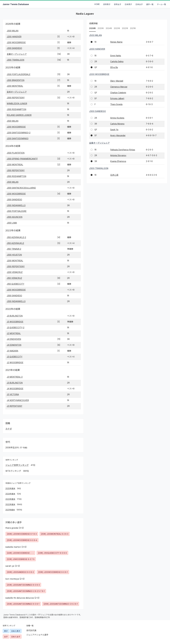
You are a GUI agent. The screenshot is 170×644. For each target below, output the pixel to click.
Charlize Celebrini (118, 93)
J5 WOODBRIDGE (15, 322)
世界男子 (107, 4)
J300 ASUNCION (15, 217)
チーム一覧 (161, 4)
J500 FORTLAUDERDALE (19, 74)
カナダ (9, 429)
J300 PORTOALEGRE (17, 211)
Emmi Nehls (116, 56)
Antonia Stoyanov (118, 155)
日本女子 (139, 4)
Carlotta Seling (117, 62)
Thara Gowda (116, 104)
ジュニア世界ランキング (17, 465)
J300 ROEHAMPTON (16, 109)
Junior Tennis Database (16, 4)
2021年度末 (10, 510)
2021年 (133, 28)
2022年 (125, 28)
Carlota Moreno (117, 124)
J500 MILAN (13, 31)
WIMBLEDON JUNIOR (17, 104)
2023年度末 (10, 499)
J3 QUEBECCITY (15, 357)
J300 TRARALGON (15, 60)
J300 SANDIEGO (14, 48)
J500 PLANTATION (16, 153)
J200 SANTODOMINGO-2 (19, 133)
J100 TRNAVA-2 (14, 249)
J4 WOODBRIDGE (15, 389)
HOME (97, 4)
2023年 (117, 28)
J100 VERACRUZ (14, 278)
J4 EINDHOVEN (14, 339)
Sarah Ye (114, 130)
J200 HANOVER (14, 37)
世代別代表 (31, 630)
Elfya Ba (114, 67)
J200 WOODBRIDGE (16, 43)
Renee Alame (116, 42)
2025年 (101, 28)
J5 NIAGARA (12, 351)
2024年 (109, 28)
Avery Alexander (118, 135)
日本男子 (128, 4)
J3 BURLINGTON (15, 316)
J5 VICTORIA (13, 395)
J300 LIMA (12, 223)
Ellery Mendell (117, 81)
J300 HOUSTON (14, 255)
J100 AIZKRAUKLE (15, 243)
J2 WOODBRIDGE (15, 363)
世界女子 (118, 4)
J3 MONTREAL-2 (15, 377)
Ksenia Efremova (118, 161)
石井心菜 (114, 175)
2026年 (92, 28)
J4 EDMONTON (14, 345)
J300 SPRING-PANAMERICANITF (22, 159)
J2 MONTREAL (14, 333)
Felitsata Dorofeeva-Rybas (123, 150)
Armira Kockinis (117, 118)
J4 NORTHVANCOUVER (18, 400)
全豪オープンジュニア (17, 54)
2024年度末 (10, 494)
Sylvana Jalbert (117, 99)
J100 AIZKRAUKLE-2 (16, 237)
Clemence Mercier (119, 87)
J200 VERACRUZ (15, 272)
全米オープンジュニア (17, 92)
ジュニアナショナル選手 (37, 635)
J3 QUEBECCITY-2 (16, 328)
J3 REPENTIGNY (15, 406)
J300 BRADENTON (16, 80)
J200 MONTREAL (15, 86)
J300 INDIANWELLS (16, 205)
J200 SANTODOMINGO (18, 139)
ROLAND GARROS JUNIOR (19, 115)
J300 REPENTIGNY (16, 98)
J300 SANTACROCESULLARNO (21, 188)
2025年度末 (10, 488)
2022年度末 (10, 504)
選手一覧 (150, 4)
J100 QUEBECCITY (16, 284)
